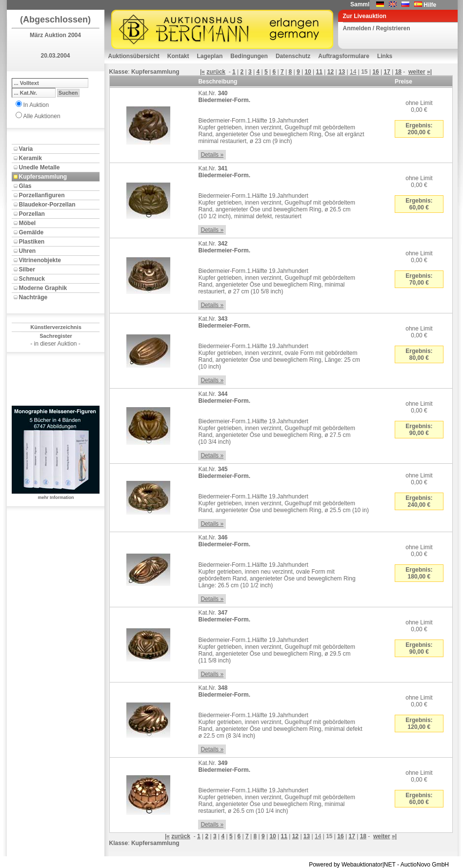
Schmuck (32, 279)
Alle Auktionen (42, 116)
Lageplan (210, 56)
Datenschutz (293, 56)
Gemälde (31, 232)
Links (385, 56)
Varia (26, 149)
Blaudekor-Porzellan (47, 205)
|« (202, 72)
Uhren (28, 251)
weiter (417, 72)
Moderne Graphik (43, 288)
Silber (27, 269)
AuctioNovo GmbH (425, 865)
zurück (216, 72)
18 (398, 72)
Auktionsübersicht (134, 56)
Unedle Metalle (40, 167)
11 (319, 72)
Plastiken (32, 242)
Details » (212, 155)
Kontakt (178, 56)
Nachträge (33, 297)
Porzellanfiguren (42, 195)
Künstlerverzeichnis (56, 327)
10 (308, 72)
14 (353, 72)
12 (331, 72)
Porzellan (32, 214)
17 (387, 72)
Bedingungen (249, 56)
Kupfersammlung (43, 177)
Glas (25, 186)
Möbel (28, 223)
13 (342, 72)
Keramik (30, 158)
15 (364, 72)
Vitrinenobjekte (40, 260)
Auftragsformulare (344, 56)
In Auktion (36, 105)
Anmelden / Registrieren (377, 28)
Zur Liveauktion (365, 16)
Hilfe (430, 5)
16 (375, 72)
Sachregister (56, 336)
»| (429, 72)
